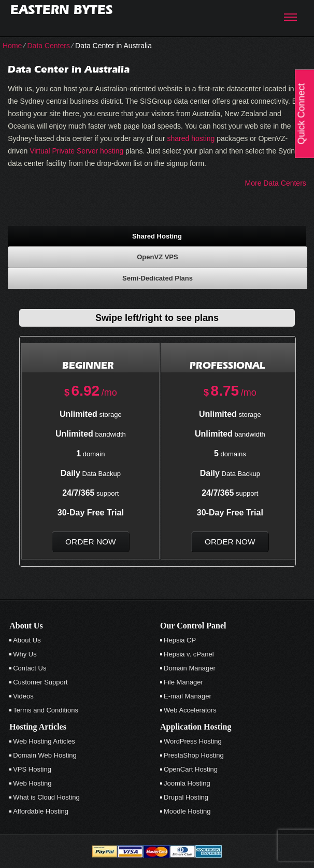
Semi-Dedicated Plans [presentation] (158, 278)
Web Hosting (32, 783)
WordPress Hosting (193, 741)
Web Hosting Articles (44, 741)
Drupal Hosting (186, 797)
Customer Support (40, 682)
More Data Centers (276, 183)
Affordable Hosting (41, 811)
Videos (23, 696)
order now (90, 542)
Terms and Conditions (46, 710)
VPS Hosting (32, 769)
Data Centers (48, 46)
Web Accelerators (190, 710)
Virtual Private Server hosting (76, 151)
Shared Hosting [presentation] (157, 236)
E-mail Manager (188, 696)
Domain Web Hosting (45, 755)
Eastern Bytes (61, 10)
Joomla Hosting (187, 783)
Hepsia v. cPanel (189, 654)
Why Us (25, 654)
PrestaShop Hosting (194, 755)
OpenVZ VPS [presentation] (157, 257)
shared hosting (191, 138)
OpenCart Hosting (191, 769)
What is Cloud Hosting (46, 797)
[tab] (157, 236)
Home (12, 46)
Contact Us (30, 668)
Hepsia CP (180, 640)
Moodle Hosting (187, 811)
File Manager (183, 682)
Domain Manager (190, 668)
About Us (27, 640)
